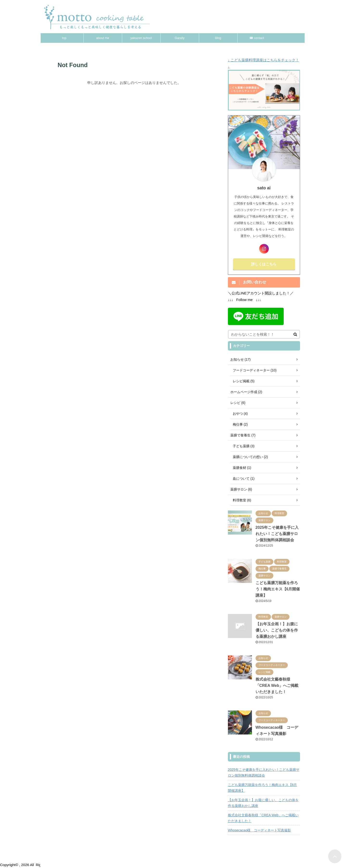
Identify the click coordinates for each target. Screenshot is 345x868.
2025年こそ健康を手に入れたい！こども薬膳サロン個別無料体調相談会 (277, 534)
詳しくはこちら (264, 264)
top (64, 38)
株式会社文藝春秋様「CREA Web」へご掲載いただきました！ (277, 686)
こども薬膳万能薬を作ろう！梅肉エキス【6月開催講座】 (278, 589)
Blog (218, 38)
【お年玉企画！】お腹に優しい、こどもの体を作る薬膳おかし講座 (277, 630)
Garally (179, 38)
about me (103, 38)
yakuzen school (141, 38)
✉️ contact (257, 38)
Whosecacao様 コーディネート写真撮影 (260, 830)
